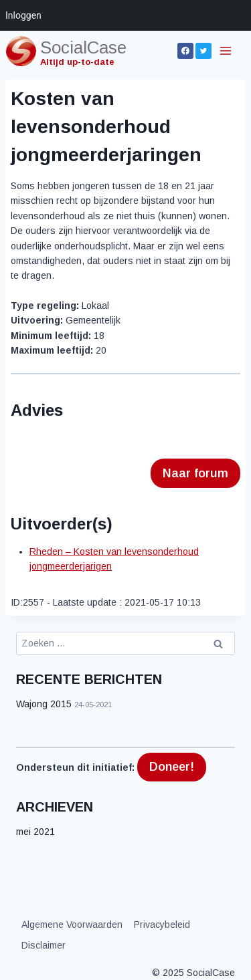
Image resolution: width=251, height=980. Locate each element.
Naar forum (195, 473)
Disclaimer (44, 945)
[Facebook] (185, 51)
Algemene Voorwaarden (72, 925)
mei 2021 (35, 832)
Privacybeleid (162, 925)
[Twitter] (203, 51)
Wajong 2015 (44, 704)
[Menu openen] (227, 50)
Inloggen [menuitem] (23, 15)
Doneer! (172, 767)
